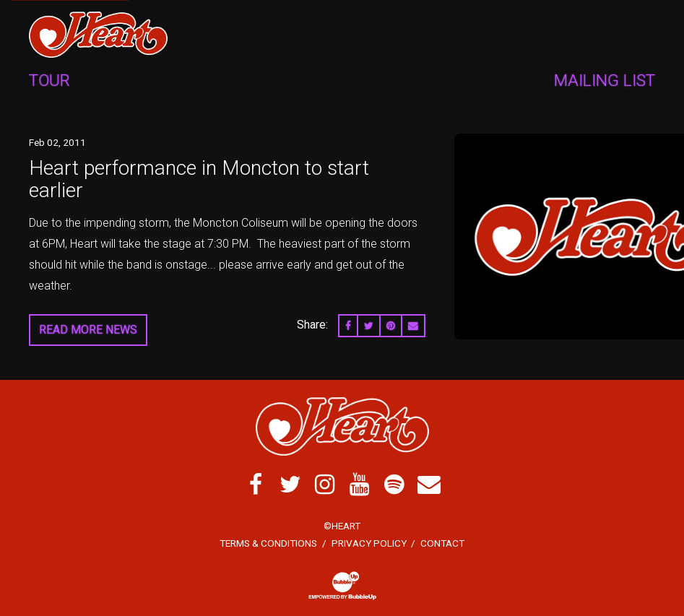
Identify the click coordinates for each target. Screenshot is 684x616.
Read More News (88, 330)
